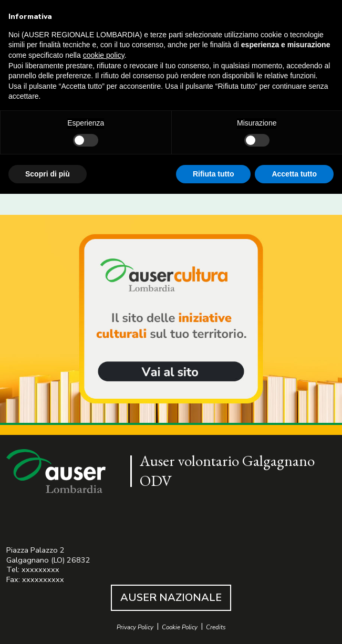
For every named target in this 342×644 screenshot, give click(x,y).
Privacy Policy (135, 627)
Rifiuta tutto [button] (214, 174)
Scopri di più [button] (48, 174)
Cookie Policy (180, 627)
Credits (216, 627)
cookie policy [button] (104, 55)
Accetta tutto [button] (294, 174)
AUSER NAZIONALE (171, 598)
